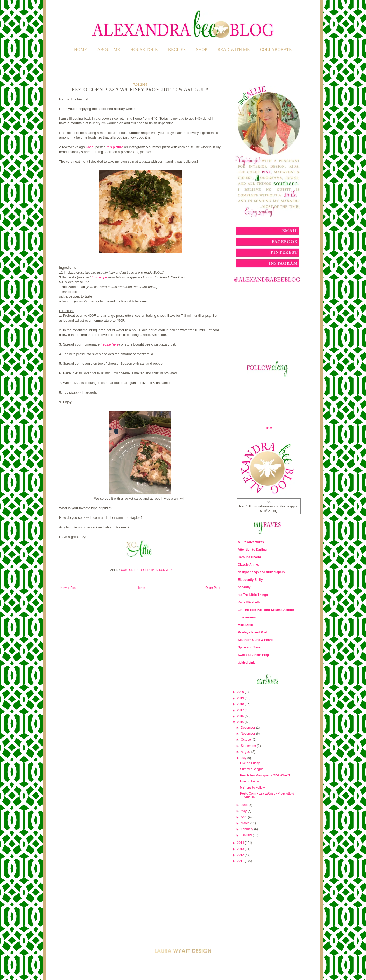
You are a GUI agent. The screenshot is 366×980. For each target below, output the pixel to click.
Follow (267, 428)
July (244, 758)
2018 (241, 704)
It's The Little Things (253, 595)
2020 (241, 692)
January (247, 835)
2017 (241, 710)
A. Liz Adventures (251, 542)
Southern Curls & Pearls (256, 640)
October (247, 740)
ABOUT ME (109, 49)
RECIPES (177, 49)
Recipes (152, 570)
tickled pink (246, 662)
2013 (241, 849)
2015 (241, 722)
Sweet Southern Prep (253, 655)
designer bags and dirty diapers (261, 572)
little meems (247, 617)
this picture (115, 147)
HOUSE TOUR (144, 49)
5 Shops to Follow (252, 788)
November (248, 734)
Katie (90, 147)
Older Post (213, 588)
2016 (241, 716)
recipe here (110, 344)
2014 (241, 843)
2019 (241, 698)
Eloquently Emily (250, 580)
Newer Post (68, 588)
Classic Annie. (248, 565)
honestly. (244, 587)
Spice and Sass (249, 647)
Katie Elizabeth (249, 602)
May (244, 811)
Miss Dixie (245, 625)
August (246, 752)
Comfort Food (132, 570)
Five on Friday (250, 763)
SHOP (202, 49)
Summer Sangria (252, 769)
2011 (241, 861)
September (249, 746)
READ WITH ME (234, 49)
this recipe (99, 277)
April (244, 817)
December (248, 728)
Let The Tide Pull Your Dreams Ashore (266, 610)
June (245, 805)
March (246, 823)
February (247, 829)
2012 (241, 855)
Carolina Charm (249, 557)
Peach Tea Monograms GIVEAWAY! (265, 775)
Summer (165, 570)
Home (81, 49)
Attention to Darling (252, 550)
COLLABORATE (276, 49)
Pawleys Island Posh (253, 632)
